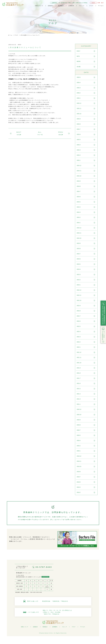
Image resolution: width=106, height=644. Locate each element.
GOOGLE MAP (45, 577)
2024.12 (79, 166)
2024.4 (79, 207)
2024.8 (79, 186)
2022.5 (79, 326)
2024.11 (79, 171)
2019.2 (79, 492)
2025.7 (79, 129)
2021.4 (79, 394)
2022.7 (79, 316)
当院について (39, 6)
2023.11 (79, 233)
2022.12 (79, 290)
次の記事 (19, 135)
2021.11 (79, 357)
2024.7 (79, 191)
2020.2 (79, 446)
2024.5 (79, 202)
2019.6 (79, 482)
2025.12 (79, 103)
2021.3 (79, 399)
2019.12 (79, 456)
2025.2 (79, 155)
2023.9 (79, 243)
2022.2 (79, 342)
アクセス (101, 6)
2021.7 (79, 378)
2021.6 (79, 383)
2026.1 (79, 98)
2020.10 (79, 415)
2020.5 (79, 435)
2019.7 (79, 477)
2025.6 (79, 134)
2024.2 (79, 217)
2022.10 (79, 300)
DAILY (78, 51)
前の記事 (61, 135)
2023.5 (79, 264)
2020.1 (79, 451)
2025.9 (79, 119)
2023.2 (79, 280)
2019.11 (79, 461)
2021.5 (79, 389)
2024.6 (79, 197)
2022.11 (79, 295)
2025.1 (79, 160)
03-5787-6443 (44, 567)
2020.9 (79, 420)
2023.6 (79, 259)
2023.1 (79, 285)
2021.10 (79, 363)
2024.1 (79, 223)
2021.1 (79, 404)
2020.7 (79, 430)
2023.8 (79, 249)
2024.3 (79, 212)
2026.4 (79, 83)
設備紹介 (51, 6)
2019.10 (79, 466)
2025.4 (79, 145)
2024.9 (79, 181)
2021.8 (79, 373)
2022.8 (79, 311)
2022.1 (79, 347)
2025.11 (79, 108)
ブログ (91, 6)
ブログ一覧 (40, 135)
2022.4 (79, 332)
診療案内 (71, 6)
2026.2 (79, 93)
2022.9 (79, 306)
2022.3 (79, 337)
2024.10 (79, 176)
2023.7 (79, 254)
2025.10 (79, 114)
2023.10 (79, 238)
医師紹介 (61, 6)
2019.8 (79, 472)
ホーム (10, 35)
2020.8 (79, 425)
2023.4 (79, 269)
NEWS (79, 61)
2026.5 (79, 77)
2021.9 (79, 368)
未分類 (79, 67)
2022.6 (79, 321)
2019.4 (79, 487)
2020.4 (79, 441)
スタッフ (82, 6)
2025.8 (79, 124)
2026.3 (79, 88)
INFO (78, 56)
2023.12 (79, 228)
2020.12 (79, 409)
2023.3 (79, 275)
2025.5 (79, 140)
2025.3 (79, 150)
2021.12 (79, 352)
